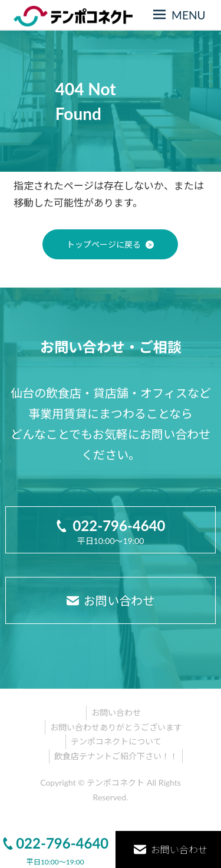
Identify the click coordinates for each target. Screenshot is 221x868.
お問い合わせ (116, 712)
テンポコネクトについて (116, 741)
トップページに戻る (104, 244)
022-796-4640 (55, 843)
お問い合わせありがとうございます (116, 727)
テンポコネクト (116, 782)
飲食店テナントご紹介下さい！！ (116, 756)
